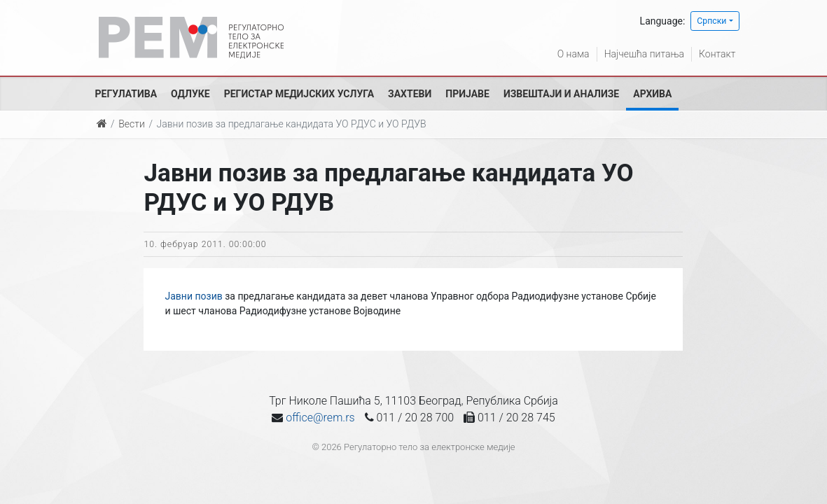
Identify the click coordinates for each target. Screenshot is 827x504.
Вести (132, 124)
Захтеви (410, 94)
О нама (574, 54)
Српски (711, 21)
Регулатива (126, 94)
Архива (652, 94)
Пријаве (467, 94)
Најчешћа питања (644, 54)
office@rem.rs (320, 418)
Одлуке (190, 94)
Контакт (717, 54)
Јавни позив (193, 296)
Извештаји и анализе (561, 94)
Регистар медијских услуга (299, 94)
